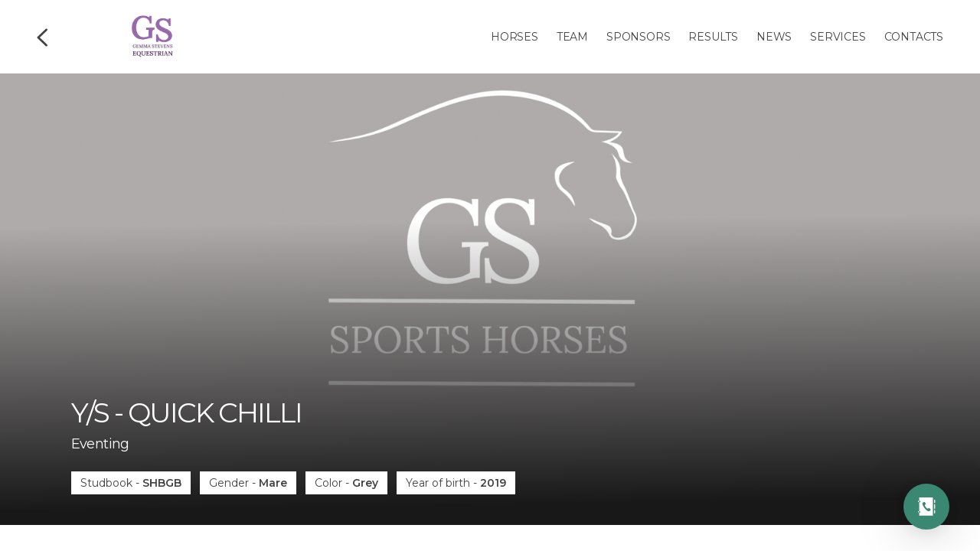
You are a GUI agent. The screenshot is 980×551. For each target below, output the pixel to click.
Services (838, 37)
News (774, 37)
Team (572, 37)
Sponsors (638, 37)
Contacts (914, 37)
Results (713, 37)
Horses (514, 37)
